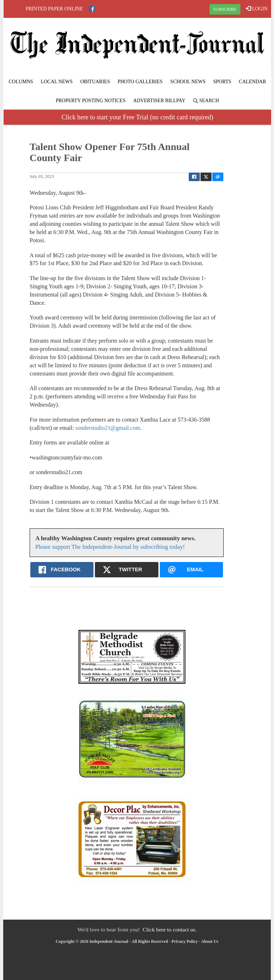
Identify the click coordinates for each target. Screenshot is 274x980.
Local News (57, 82)
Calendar (253, 82)
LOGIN (257, 9)
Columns (21, 82)
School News (188, 82)
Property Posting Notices (90, 101)
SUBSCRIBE (225, 9)
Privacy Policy (185, 941)
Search (206, 101)
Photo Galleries (140, 82)
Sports (222, 82)
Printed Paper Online (54, 9)
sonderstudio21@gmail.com (108, 428)
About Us (210, 941)
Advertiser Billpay (159, 101)
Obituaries (95, 82)
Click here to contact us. (170, 929)
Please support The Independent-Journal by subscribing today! (110, 547)
